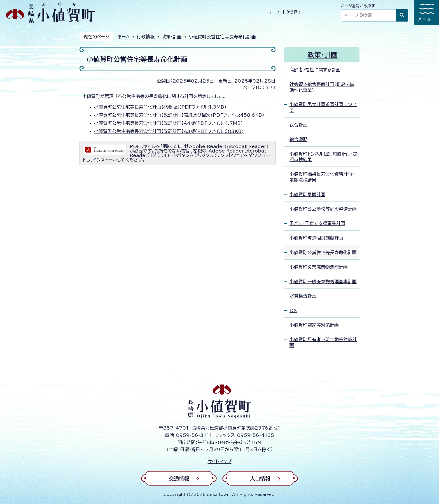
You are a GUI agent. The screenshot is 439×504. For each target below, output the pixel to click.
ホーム (123, 37)
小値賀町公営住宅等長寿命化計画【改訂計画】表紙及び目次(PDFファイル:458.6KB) (179, 115)
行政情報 (146, 37)
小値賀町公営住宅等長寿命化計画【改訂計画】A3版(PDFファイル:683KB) (169, 131)
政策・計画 (172, 37)
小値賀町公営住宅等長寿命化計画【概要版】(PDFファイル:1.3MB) (160, 107)
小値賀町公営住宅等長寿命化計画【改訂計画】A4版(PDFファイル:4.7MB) (169, 123)
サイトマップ (220, 461)
